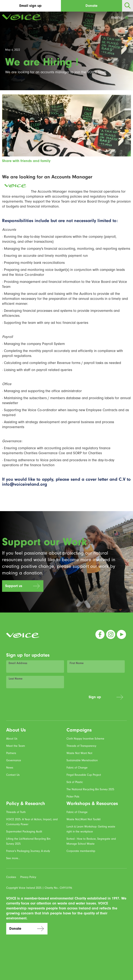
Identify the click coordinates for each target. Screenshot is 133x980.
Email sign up (30, 6)
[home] (21, 17)
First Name (77, 663)
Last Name (16, 679)
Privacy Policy (28, 877)
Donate (91, 6)
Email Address (18, 663)
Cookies (11, 877)
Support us (14, 586)
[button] (120, 18)
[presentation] (54, 699)
